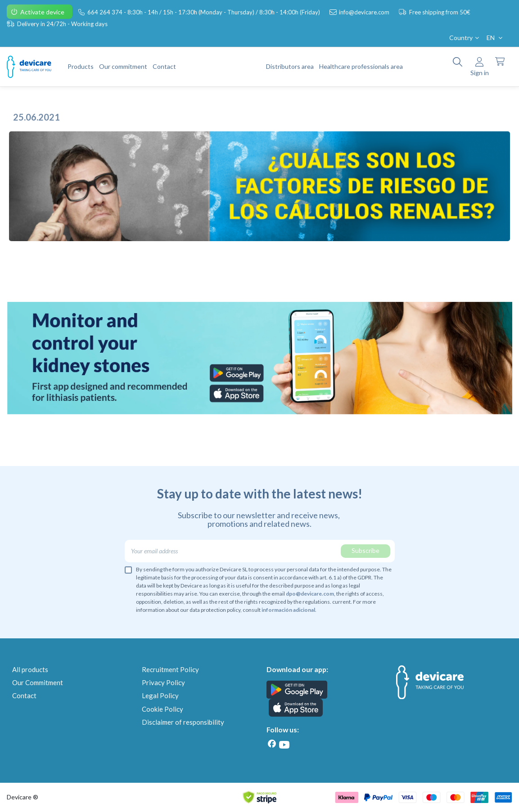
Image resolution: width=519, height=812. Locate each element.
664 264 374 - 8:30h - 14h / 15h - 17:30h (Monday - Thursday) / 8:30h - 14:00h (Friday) (204, 12)
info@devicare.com (365, 12)
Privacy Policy (163, 682)
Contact (24, 695)
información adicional (288, 610)
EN (495, 38)
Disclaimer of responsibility (183, 722)
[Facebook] (272, 744)
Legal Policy (160, 695)
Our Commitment (38, 682)
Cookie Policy (162, 709)
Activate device (43, 12)
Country (465, 38)
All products (30, 669)
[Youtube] (284, 745)
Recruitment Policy (170, 669)
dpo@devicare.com (310, 594)
